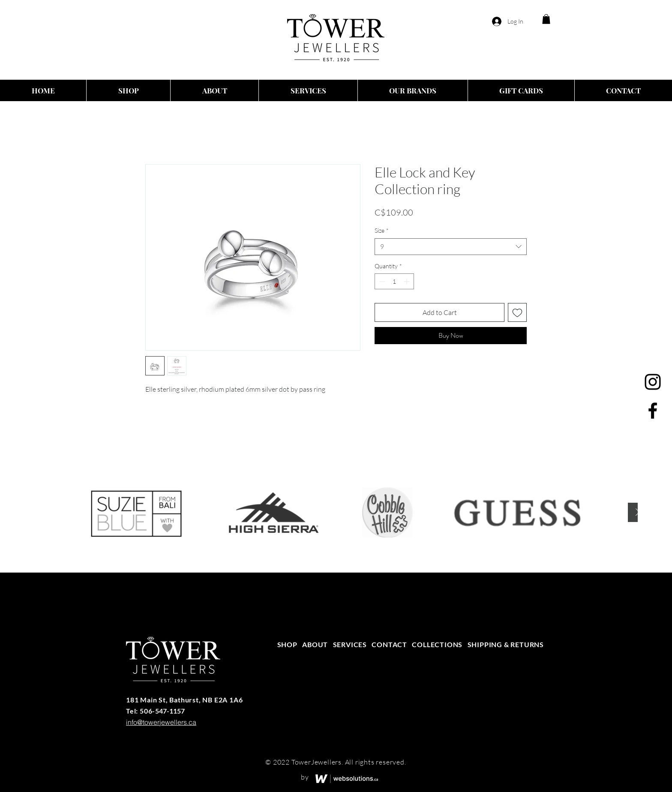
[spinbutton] (394, 281)
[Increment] (407, 281)
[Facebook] (653, 411)
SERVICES (350, 644)
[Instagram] (653, 382)
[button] (546, 19)
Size (382, 230)
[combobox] (451, 247)
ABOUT (315, 644)
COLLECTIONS (437, 644)
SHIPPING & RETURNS (506, 644)
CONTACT (389, 644)
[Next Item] (637, 512)
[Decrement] (381, 281)
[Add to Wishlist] (517, 312)
